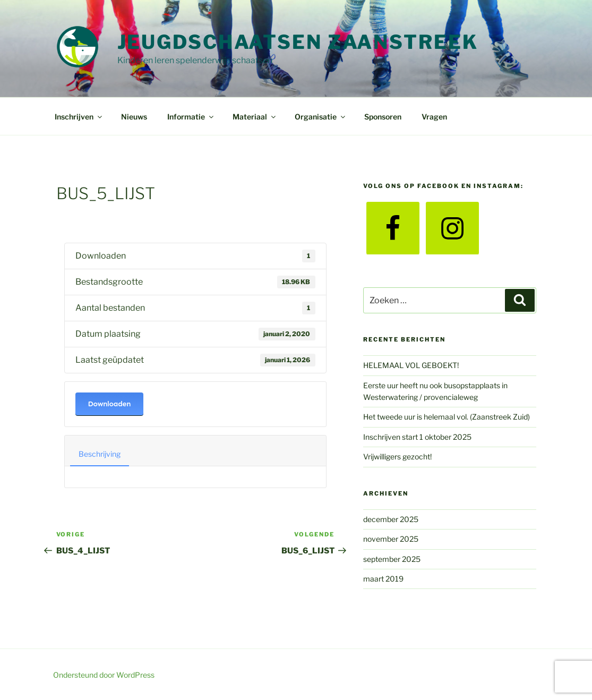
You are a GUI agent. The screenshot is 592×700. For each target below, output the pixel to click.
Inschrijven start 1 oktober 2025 (417, 437)
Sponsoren (383, 117)
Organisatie (321, 117)
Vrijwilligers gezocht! (397, 456)
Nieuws (134, 117)
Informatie (191, 117)
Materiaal (255, 117)
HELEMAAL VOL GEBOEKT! (411, 365)
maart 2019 (383, 579)
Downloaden (110, 404)
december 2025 (391, 519)
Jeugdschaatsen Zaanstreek (298, 42)
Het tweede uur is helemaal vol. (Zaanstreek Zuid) (447, 417)
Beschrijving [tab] (100, 454)
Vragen (434, 117)
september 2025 (392, 559)
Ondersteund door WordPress (104, 675)
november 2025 (391, 539)
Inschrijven (79, 117)
